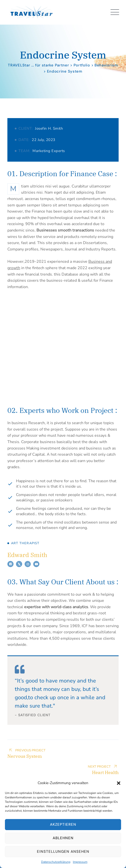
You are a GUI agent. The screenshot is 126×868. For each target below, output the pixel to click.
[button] (119, 783)
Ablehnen (63, 838)
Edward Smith (27, 555)
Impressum (80, 862)
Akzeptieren (63, 824)
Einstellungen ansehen (63, 852)
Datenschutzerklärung (56, 862)
